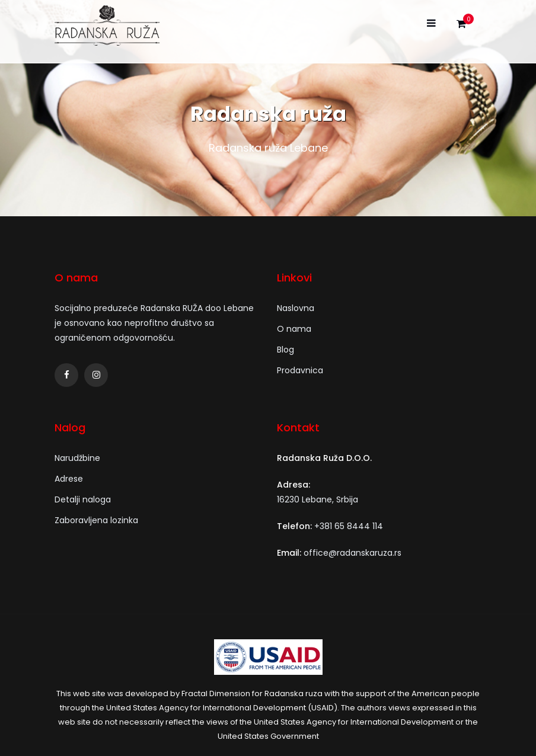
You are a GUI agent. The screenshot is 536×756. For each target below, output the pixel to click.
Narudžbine (77, 458)
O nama (294, 329)
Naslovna (296, 308)
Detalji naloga (83, 499)
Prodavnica (300, 370)
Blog (285, 350)
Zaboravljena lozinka (96, 520)
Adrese (69, 479)
